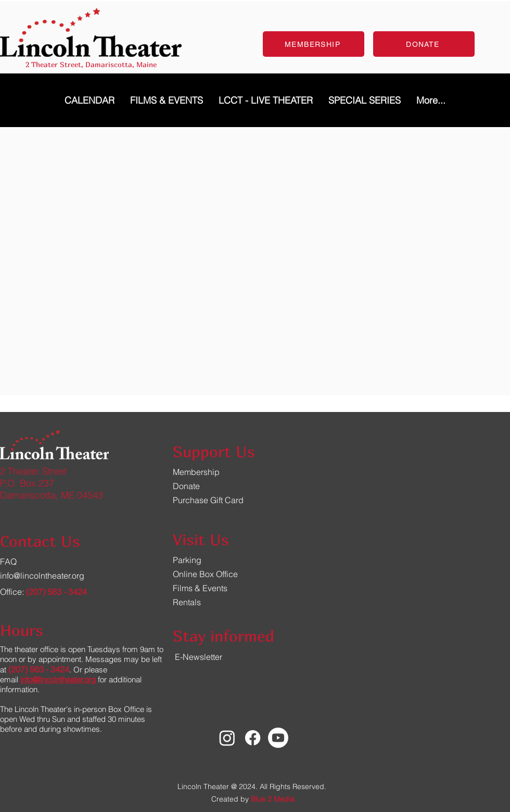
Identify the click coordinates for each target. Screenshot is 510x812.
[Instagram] (227, 738)
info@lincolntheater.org (42, 576)
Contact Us (40, 541)
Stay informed (224, 636)
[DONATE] (424, 44)
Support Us (214, 452)
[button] (365, 100)
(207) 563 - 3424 (56, 592)
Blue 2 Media (273, 799)
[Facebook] (253, 738)
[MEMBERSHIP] (314, 44)
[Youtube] (278, 738)
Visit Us (201, 540)
